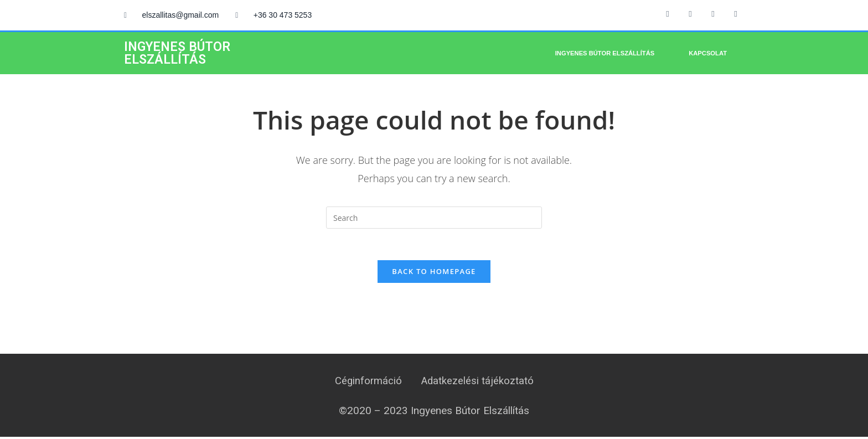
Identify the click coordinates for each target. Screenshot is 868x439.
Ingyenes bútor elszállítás (605, 53)
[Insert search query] (434, 218)
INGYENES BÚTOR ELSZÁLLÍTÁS (177, 53)
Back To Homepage (434, 273)
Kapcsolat (708, 53)
